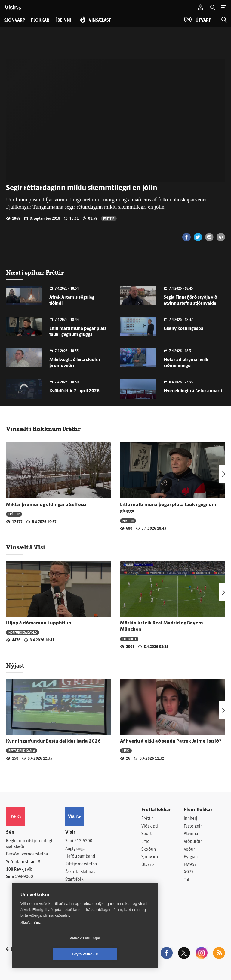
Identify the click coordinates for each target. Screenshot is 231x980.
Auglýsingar (76, 849)
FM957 (190, 865)
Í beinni (63, 21)
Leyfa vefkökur (121, 954)
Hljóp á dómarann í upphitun (39, 623)
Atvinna (191, 834)
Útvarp (148, 865)
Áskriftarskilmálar (82, 872)
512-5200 (83, 841)
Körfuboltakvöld (23, 632)
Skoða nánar (32, 938)
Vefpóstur (74, 895)
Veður (189, 850)
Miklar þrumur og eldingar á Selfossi (46, 505)
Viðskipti (150, 826)
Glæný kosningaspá (183, 329)
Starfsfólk (74, 880)
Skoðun (149, 850)
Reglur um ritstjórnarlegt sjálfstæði (29, 844)
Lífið (126, 751)
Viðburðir (193, 842)
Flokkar (40, 21)
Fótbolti (129, 639)
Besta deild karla (22, 751)
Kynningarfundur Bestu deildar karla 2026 (53, 741)
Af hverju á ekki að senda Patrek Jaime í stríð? (171, 741)
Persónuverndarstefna (27, 854)
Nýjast (15, 665)
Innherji (191, 819)
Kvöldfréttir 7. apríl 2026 (74, 391)
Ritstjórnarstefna (81, 864)
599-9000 (24, 877)
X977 (189, 873)
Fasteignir (193, 826)
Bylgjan (191, 857)
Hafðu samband (80, 856)
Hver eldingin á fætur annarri (193, 391)
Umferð (73, 887)
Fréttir (109, 218)
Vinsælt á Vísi (26, 547)
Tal (186, 880)
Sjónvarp (150, 857)
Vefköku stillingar (49, 954)
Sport (146, 834)
